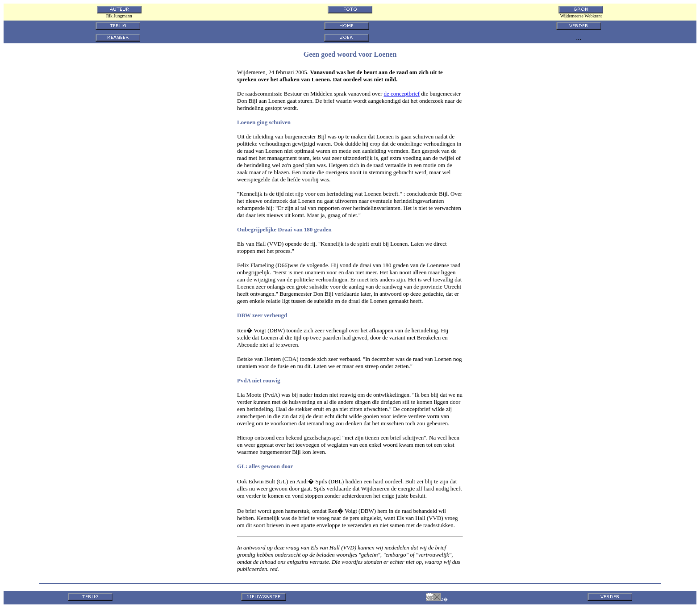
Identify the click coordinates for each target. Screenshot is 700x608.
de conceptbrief (402, 94)
